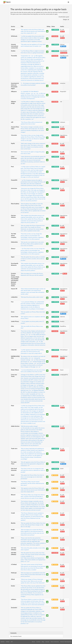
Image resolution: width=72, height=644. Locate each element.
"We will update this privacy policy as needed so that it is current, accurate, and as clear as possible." (33, 259)
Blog (43, 642)
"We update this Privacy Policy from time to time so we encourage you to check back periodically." (32, 477)
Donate (47, 642)
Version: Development (66, 642)
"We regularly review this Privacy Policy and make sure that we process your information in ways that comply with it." (33, 490)
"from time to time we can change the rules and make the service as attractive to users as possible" (33, 470)
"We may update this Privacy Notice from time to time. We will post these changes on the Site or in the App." (33, 525)
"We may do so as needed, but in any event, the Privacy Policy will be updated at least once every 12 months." (32, 244)
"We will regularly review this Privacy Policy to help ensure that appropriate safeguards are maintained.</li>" (33, 464)
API (12, 642)
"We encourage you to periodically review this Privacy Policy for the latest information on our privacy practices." (33, 574)
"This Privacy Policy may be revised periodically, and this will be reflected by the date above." (32, 483)
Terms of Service (55, 642)
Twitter (8, 642)
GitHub (3, 642)
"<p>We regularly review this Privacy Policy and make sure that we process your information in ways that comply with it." (32, 351)
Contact (38, 642)
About (33, 642)
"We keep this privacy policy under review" (32, 297)
